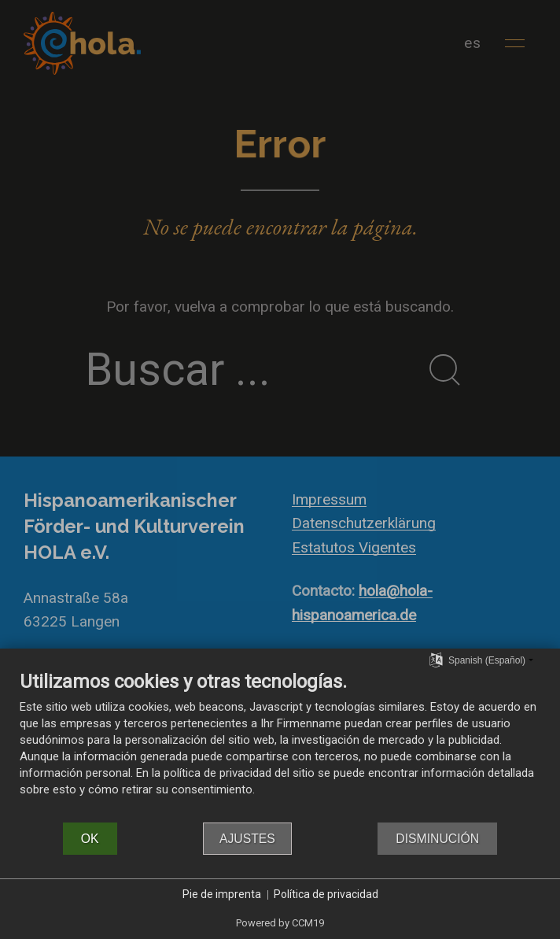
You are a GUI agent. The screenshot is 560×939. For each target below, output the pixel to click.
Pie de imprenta (222, 894)
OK (90, 839)
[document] (280, 745)
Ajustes (247, 839)
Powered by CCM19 (280, 923)
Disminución (437, 839)
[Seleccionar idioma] (436, 660)
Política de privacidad (326, 894)
